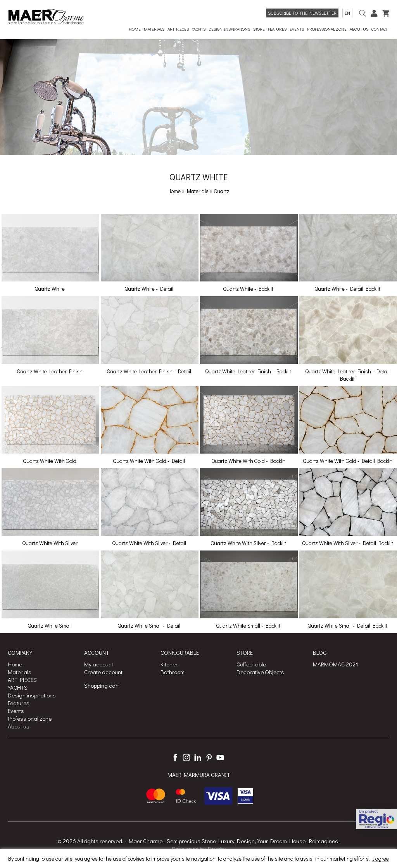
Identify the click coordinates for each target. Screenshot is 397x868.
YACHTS (18, 687)
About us (19, 726)
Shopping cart (102, 685)
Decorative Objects (260, 672)
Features (19, 703)
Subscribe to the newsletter (302, 13)
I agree (381, 859)
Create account (103, 672)
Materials (198, 191)
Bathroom (173, 672)
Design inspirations (32, 695)
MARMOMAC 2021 (336, 664)
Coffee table (251, 664)
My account (99, 664)
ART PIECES (22, 680)
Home (174, 191)
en (347, 13)
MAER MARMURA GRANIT (199, 775)
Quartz (222, 191)
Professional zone (30, 718)
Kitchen (170, 664)
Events (16, 711)
